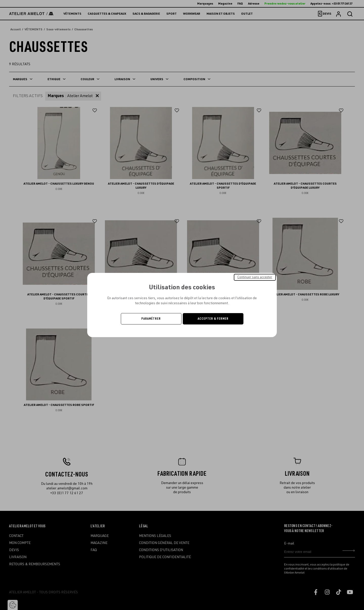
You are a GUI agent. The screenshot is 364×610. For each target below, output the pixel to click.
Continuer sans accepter (255, 277)
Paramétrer (151, 319)
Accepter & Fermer (213, 319)
